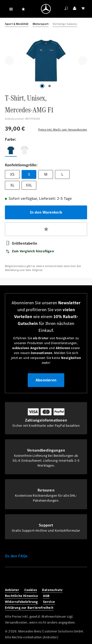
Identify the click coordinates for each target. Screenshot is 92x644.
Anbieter (12, 590)
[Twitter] (32, 578)
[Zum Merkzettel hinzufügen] (46, 229)
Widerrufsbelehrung (21, 602)
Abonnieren (46, 380)
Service (49, 602)
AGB (46, 596)
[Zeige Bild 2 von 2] (50, 86)
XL (12, 185)
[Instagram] (21, 578)
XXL (29, 185)
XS (12, 174)
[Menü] (11, 9)
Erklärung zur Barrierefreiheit (29, 608)
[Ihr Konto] (75, 9)
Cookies (31, 590)
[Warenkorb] (83, 9)
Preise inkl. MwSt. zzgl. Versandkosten (63, 130)
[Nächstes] (83, 61)
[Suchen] (66, 9)
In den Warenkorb (46, 212)
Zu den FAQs (16, 556)
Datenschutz (52, 590)
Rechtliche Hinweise (21, 596)
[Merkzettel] (23, 9)
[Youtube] (43, 578)
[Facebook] (10, 578)
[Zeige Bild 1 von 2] (42, 86)
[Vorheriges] (9, 61)
